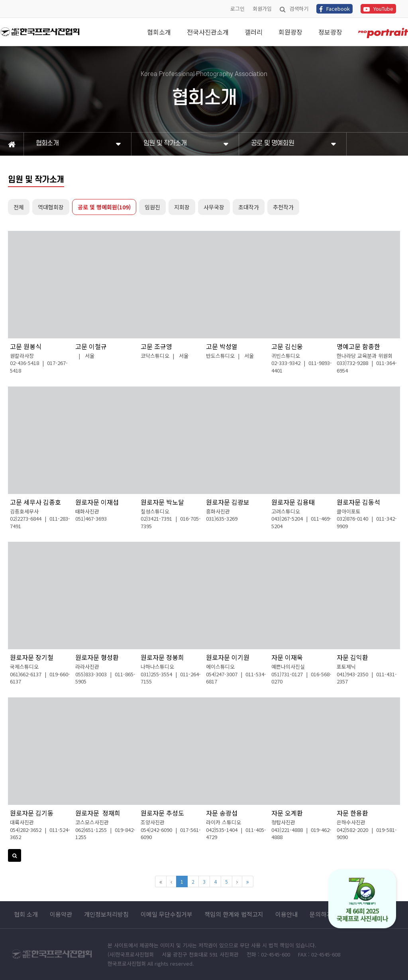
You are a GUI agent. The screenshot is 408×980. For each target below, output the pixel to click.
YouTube (378, 9)
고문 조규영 (156, 346)
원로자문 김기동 (32, 813)
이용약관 (61, 914)
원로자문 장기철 (32, 657)
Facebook (334, 9)
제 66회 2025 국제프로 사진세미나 (362, 900)
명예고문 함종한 (358, 346)
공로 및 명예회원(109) (104, 207)
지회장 (182, 207)
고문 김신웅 (287, 346)
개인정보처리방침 (106, 914)
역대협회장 (51, 207)
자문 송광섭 (222, 813)
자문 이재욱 (287, 657)
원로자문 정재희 (98, 813)
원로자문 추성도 (162, 813)
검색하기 (294, 9)
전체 (19, 207)
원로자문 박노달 (162, 502)
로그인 (237, 9)
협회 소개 (26, 914)
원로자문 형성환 (97, 657)
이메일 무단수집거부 (167, 914)
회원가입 (262, 9)
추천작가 (283, 207)
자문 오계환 (287, 813)
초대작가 (249, 207)
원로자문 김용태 (293, 502)
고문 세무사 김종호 (35, 502)
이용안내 (286, 914)
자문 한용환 (352, 813)
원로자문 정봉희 (162, 657)
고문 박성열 (222, 346)
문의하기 (321, 914)
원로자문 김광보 (228, 502)
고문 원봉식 (26, 346)
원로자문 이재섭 (97, 502)
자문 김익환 (352, 657)
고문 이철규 (91, 346)
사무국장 (214, 207)
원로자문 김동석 (358, 502)
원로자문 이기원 (228, 657)
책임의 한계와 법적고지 (234, 914)
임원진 (152, 207)
